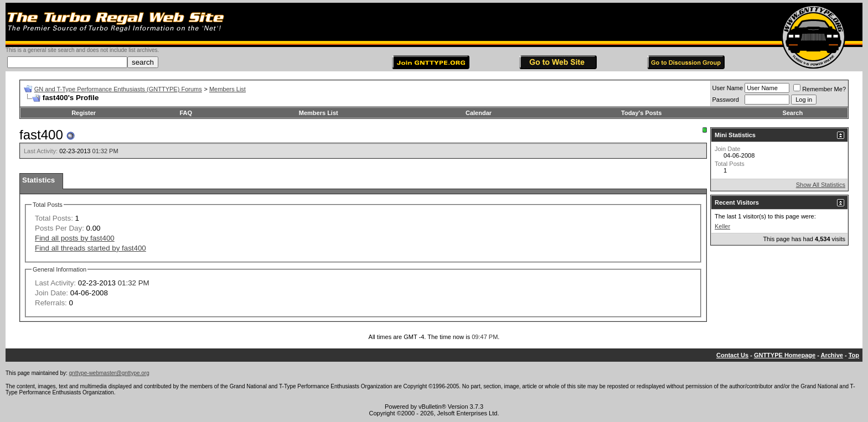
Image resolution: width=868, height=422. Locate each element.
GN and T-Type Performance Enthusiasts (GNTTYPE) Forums (118, 89)
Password (726, 100)
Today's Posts (641, 113)
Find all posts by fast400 (75, 238)
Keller (722, 226)
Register (84, 113)
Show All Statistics (821, 185)
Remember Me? (820, 89)
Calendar (479, 113)
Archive (832, 355)
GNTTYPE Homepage (785, 355)
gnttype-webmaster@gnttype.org (109, 373)
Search (792, 113)
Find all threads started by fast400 (91, 248)
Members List (228, 89)
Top (854, 355)
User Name (728, 88)
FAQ (186, 113)
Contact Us (732, 355)
